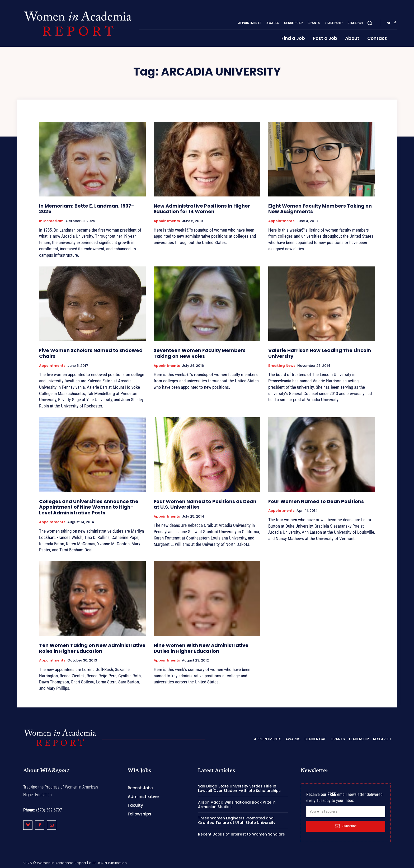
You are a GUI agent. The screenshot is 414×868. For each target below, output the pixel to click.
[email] (346, 812)
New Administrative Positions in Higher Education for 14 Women (202, 209)
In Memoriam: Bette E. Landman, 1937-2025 (87, 209)
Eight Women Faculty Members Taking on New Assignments (320, 209)
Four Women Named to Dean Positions (316, 501)
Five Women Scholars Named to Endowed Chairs (91, 353)
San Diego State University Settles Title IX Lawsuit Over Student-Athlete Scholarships (239, 788)
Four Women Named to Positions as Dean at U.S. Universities (205, 504)
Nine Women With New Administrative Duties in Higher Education (201, 648)
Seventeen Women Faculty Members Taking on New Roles (200, 353)
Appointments (167, 221)
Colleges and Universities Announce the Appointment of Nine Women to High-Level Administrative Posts (89, 507)
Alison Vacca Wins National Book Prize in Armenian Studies (237, 804)
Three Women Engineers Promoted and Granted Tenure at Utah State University (237, 820)
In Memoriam (51, 221)
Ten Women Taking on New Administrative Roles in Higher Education (92, 648)
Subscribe (346, 826)
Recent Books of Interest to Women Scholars (241, 834)
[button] (370, 23)
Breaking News (282, 366)
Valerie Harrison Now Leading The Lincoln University (320, 353)
